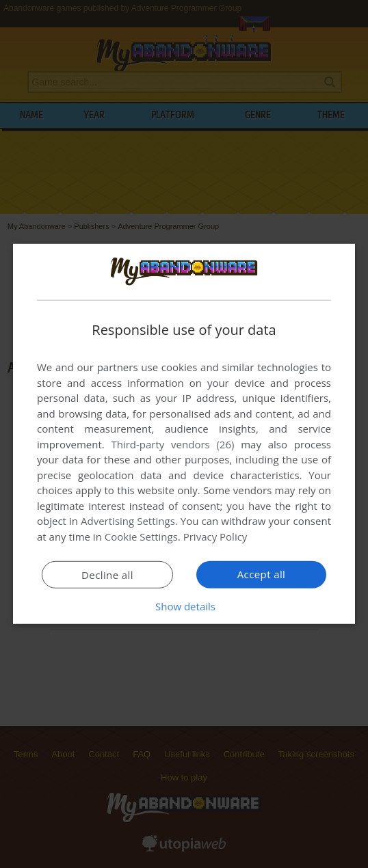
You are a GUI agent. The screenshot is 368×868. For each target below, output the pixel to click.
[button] (184, 606)
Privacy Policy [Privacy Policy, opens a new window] (215, 537)
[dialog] (184, 434)
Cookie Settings (141, 537)
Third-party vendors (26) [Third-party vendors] (172, 444)
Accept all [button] (262, 574)
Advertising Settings (128, 521)
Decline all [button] (107, 575)
